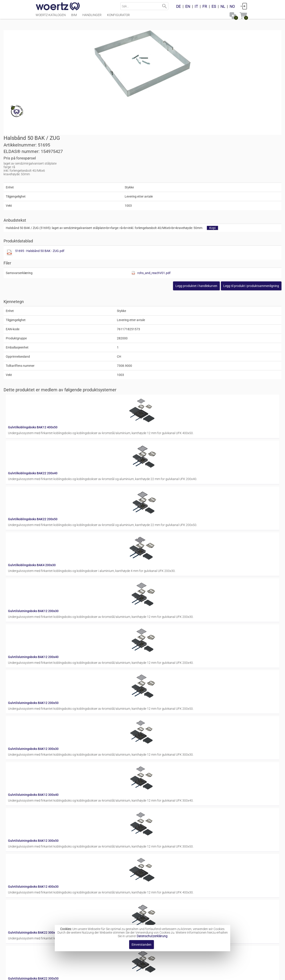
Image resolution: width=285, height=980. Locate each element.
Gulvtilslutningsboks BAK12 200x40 (153, 491)
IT (196, 6)
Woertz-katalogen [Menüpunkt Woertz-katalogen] (51, 17)
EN (188, 6)
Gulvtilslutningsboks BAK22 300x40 (153, 703)
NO (232, 6)
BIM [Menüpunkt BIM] (74, 17)
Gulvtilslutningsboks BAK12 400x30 (153, 668)
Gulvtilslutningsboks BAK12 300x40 (153, 597)
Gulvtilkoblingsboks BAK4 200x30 (151, 420)
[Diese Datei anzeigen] (151, 157)
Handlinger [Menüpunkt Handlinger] (92, 17)
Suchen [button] (164, 6)
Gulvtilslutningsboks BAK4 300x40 (152, 881)
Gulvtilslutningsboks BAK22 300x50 (153, 739)
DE (178, 6)
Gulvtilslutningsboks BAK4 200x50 (152, 810)
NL (223, 6)
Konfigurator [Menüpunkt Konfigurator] (118, 17)
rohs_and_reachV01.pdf (217, 177)
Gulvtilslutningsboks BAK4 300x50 (152, 916)
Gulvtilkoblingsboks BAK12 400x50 (152, 313)
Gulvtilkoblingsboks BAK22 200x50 (152, 384)
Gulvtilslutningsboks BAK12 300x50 (153, 632)
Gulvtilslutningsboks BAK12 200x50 (153, 526)
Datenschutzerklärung (152, 936)
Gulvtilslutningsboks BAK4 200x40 (152, 774)
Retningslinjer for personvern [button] (172, 974)
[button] (219, 190)
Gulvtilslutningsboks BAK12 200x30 (153, 455)
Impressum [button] (100, 974)
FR (205, 6)
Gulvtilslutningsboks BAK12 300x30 (153, 561)
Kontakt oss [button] (123, 974)
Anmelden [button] (244, 6)
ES (214, 6)
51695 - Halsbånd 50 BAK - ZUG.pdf (181, 155)
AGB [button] (141, 974)
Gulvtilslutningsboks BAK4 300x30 (152, 845)
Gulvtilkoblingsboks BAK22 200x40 (152, 349)
